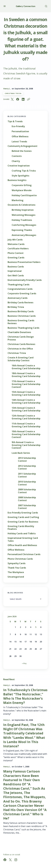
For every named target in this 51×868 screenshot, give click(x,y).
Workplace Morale (22, 190)
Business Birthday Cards (21, 311)
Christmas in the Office (20, 349)
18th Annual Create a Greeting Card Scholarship (26, 375)
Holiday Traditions (22, 220)
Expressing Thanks (22, 230)
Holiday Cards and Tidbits (22, 534)
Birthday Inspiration (23, 210)
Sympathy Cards (17, 563)
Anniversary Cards (18, 298)
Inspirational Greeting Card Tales (23, 539)
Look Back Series (21, 453)
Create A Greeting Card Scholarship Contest (21, 359)
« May (24, 663)
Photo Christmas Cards (20, 559)
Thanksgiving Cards (18, 285)
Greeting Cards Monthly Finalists (21, 528)
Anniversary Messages (24, 235)
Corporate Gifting (22, 185)
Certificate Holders (18, 249)
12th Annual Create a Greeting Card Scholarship (26, 417)
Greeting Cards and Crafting (23, 517)
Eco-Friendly (18, 126)
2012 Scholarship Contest (27, 467)
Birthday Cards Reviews (20, 303)
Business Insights (17, 180)
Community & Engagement (23, 146)
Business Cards (16, 267)
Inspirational (15, 271)
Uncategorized (16, 577)
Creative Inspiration (19, 166)
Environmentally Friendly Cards (25, 280)
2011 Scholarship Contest (27, 475)
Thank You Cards (17, 568)
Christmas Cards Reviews (21, 344)
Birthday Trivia (16, 307)
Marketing (18, 200)
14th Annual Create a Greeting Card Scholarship (26, 401)
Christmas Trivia (13, 93)
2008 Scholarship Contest (27, 499)
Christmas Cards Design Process (21, 338)
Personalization (20, 131)
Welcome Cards (16, 244)
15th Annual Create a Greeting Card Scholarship (26, 393)
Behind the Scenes (22, 151)
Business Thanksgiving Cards (23, 328)
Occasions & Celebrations (21, 205)
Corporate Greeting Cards (22, 294)
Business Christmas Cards (22, 316)
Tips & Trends (15, 121)
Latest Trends (19, 142)
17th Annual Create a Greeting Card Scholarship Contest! (26, 384)
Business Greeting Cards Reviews (21, 322)
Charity (16, 161)
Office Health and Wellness (22, 545)
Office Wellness (20, 137)
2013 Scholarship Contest (27, 459)
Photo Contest (16, 253)
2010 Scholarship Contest (27, 483)
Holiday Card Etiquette (24, 195)
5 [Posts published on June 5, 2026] (36, 627)
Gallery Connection (26, 6)
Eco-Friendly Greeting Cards (23, 513)
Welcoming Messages (24, 215)
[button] (5, 6)
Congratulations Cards (20, 289)
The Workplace (16, 572)
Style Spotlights (20, 176)
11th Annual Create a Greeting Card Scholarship (26, 425)
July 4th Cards (15, 240)
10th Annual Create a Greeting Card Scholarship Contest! (26, 434)
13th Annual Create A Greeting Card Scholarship (26, 409)
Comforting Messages (24, 225)
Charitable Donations (19, 332)
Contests (17, 156)
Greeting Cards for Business (23, 522)
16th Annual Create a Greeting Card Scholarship (26, 367)
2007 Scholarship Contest (27, 507)
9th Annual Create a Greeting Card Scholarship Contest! (26, 445)
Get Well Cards (16, 276)
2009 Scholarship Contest (27, 491)
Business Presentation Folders (24, 262)
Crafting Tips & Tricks (24, 171)
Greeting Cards (16, 258)
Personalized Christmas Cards (24, 554)
